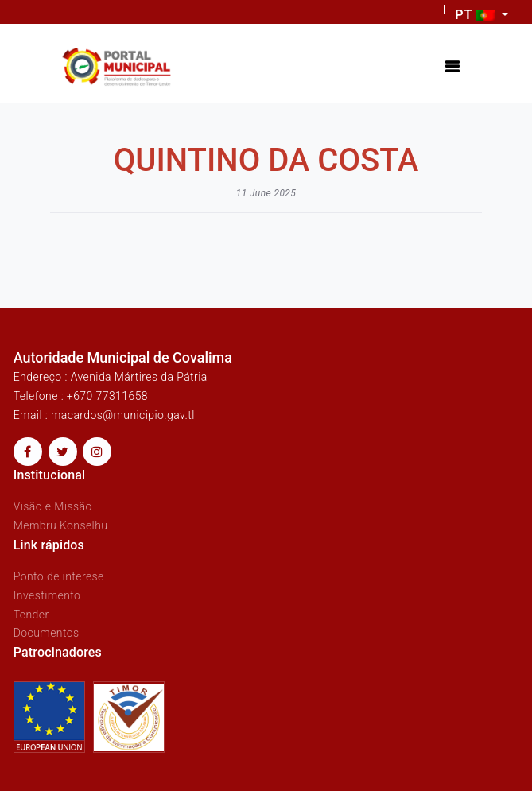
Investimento (47, 595)
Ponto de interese (59, 576)
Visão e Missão (53, 506)
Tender (31, 615)
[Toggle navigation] (452, 67)
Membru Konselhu (61, 525)
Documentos (47, 633)
